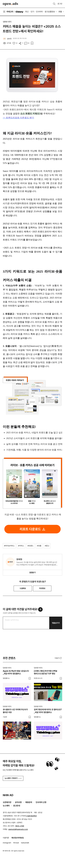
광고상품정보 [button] (50, 12)
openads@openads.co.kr (18, 829)
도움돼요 (23, 588)
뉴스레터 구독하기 (13, 778)
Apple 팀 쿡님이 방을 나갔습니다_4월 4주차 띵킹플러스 (16, 672)
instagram (7, 843)
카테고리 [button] (8, 12)
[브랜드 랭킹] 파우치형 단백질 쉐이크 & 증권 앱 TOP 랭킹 (46, 672)
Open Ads (10, 4)
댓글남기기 (56, 623)
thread (16, 843)
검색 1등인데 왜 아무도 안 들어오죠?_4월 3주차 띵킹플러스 (48, 711)
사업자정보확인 (31, 816)
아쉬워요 (42, 588)
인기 (32, 12)
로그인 (60, 4)
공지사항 (18, 802)
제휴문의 (29, 802)
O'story (19, 12)
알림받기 (32, 573)
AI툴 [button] (60, 12)
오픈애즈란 (7, 802)
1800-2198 (20, 826)
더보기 (58, 658)
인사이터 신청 (41, 802)
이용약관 (6, 838)
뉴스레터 (6, 806)
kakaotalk (25, 843)
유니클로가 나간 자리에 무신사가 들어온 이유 (15, 711)
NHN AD (8, 795)
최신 (27, 12)
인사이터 (39, 12)
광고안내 (17, 806)
